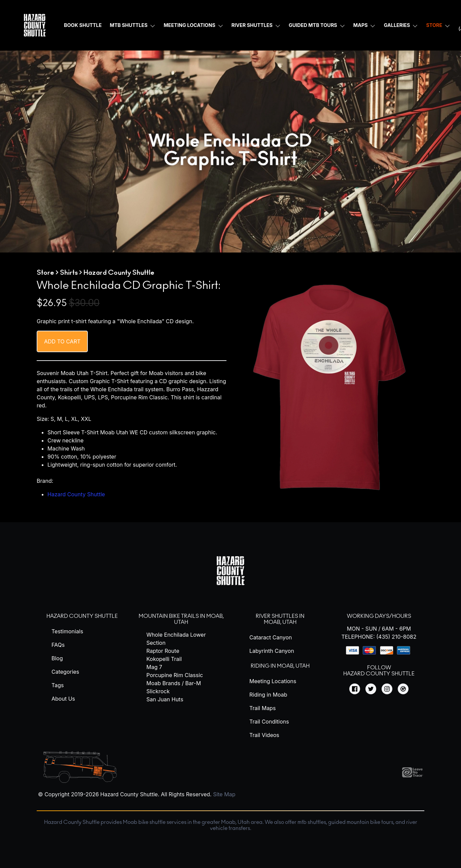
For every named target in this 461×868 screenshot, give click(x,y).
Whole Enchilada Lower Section (176, 639)
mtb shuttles (312, 822)
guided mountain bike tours (361, 822)
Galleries (397, 25)
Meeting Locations (189, 25)
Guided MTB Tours (313, 25)
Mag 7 (154, 667)
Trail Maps (262, 708)
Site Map (224, 794)
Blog (57, 658)
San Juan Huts (165, 699)
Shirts (69, 273)
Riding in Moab (268, 695)
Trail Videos (264, 735)
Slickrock (158, 691)
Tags (58, 685)
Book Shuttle (83, 25)
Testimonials (67, 631)
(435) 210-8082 (396, 637)
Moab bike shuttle (144, 822)
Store (434, 25)
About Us (63, 699)
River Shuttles (252, 25)
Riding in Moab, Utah (280, 666)
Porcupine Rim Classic (175, 675)
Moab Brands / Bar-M (174, 683)
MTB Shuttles (129, 25)
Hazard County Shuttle (76, 494)
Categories (65, 672)
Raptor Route (163, 651)
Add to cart (62, 341)
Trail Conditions (269, 722)
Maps (361, 25)
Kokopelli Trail (164, 659)
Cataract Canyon (271, 637)
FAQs (58, 645)
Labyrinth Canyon (272, 651)
